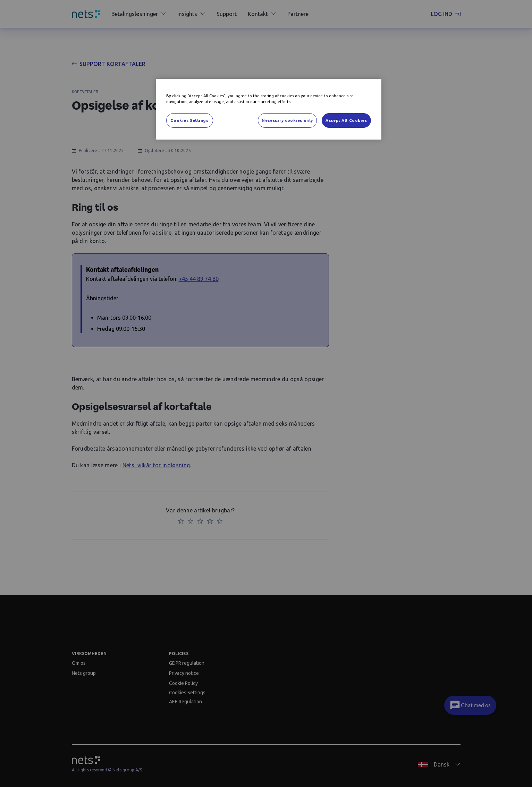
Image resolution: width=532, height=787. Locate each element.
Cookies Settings (189, 120)
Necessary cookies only (287, 120)
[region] (269, 109)
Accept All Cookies (346, 120)
